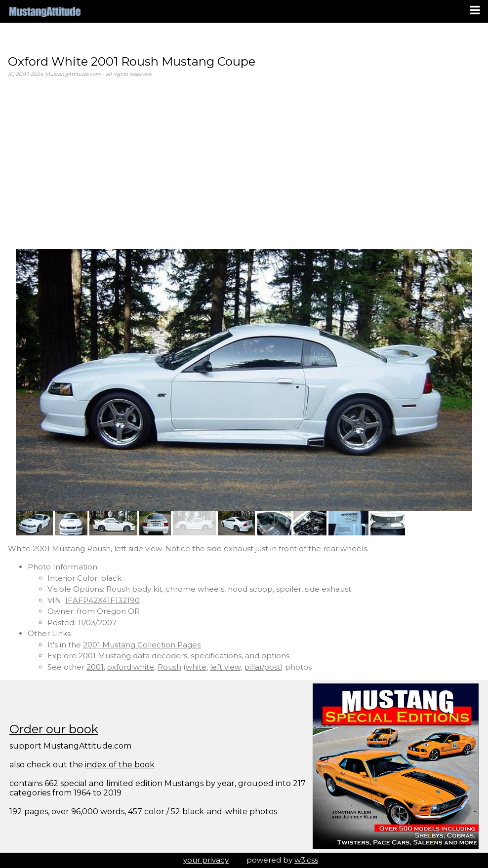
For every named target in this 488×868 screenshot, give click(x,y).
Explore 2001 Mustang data (99, 656)
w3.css (306, 860)
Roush (169, 667)
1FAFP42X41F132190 (102, 600)
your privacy (206, 860)
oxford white (131, 667)
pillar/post (262, 667)
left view (225, 667)
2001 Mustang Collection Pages (142, 645)
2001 (95, 667)
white (196, 667)
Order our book (54, 729)
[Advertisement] (244, 164)
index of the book (120, 765)
